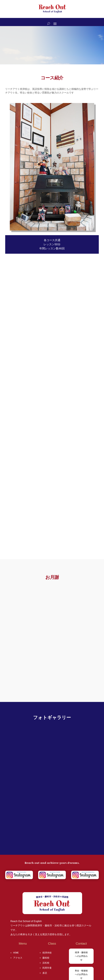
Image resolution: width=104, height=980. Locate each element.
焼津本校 (47, 953)
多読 (45, 973)
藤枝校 (46, 958)
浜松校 (46, 963)
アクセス (18, 958)
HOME (16, 953)
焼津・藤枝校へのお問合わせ (81, 956)
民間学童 (47, 968)
